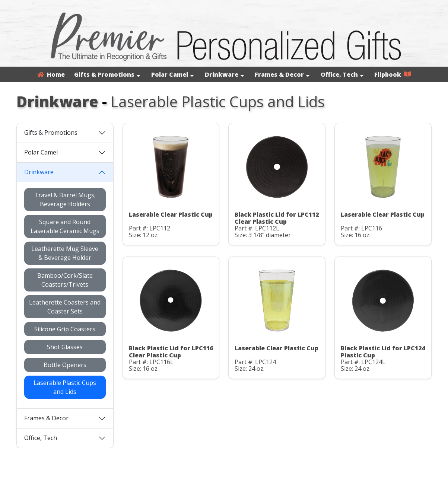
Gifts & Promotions (107, 74)
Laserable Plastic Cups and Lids (65, 387)
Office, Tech (342, 74)
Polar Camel (172, 74)
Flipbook (393, 74)
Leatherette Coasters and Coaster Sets (65, 307)
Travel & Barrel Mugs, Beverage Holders (65, 200)
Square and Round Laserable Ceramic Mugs (65, 226)
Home (51, 74)
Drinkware (224, 74)
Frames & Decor (282, 74)
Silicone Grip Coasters (65, 329)
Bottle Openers (65, 365)
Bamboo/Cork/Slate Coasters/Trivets (65, 280)
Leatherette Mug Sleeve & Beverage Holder (65, 253)
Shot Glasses (65, 347)
